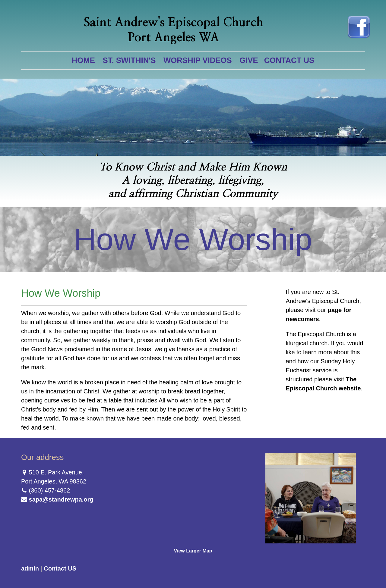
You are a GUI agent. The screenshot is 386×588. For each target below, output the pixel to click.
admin (30, 568)
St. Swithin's (129, 60)
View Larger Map (193, 551)
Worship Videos (198, 60)
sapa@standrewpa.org (61, 499)
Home (83, 60)
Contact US (289, 60)
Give (249, 60)
